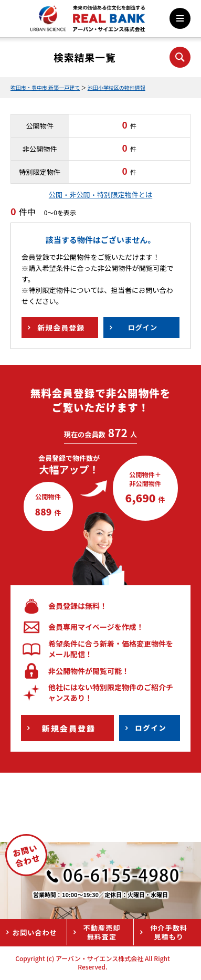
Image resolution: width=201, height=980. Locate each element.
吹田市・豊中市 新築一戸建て (45, 87)
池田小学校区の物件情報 (117, 87)
